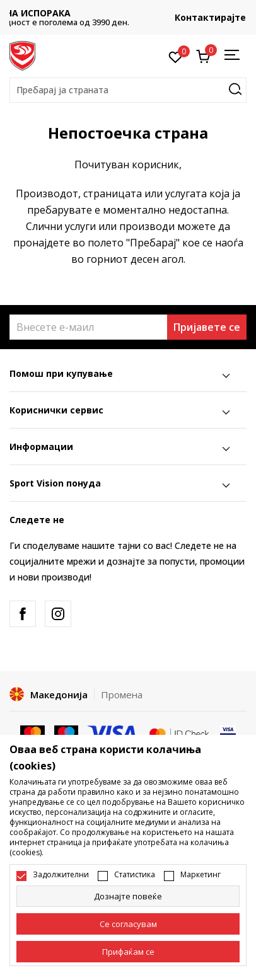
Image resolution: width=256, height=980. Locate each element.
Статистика (135, 875)
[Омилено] (176, 56)
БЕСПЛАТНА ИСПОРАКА (128, 13)
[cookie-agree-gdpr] (128, 924)
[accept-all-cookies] (128, 952)
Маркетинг (201, 875)
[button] (128, 90)
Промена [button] (122, 695)
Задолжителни (61, 875)
